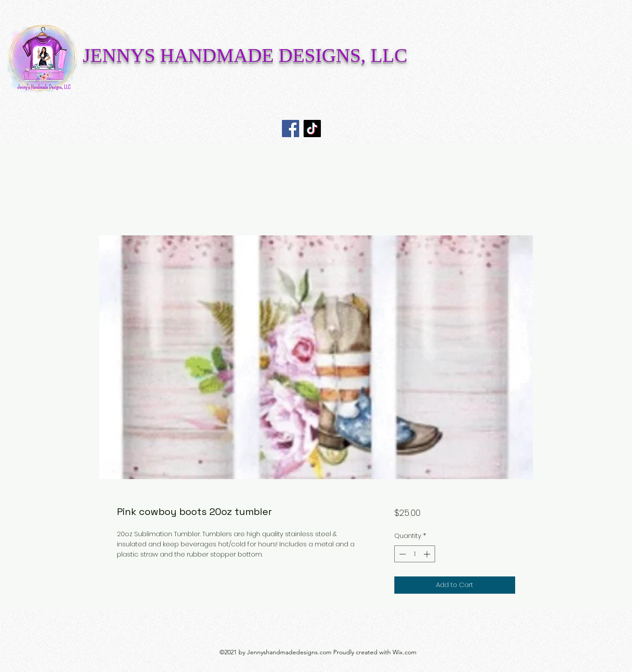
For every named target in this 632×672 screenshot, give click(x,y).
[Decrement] (402, 554)
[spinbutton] (414, 554)
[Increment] (428, 554)
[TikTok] (312, 129)
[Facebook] (291, 129)
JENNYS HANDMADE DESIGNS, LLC (245, 56)
